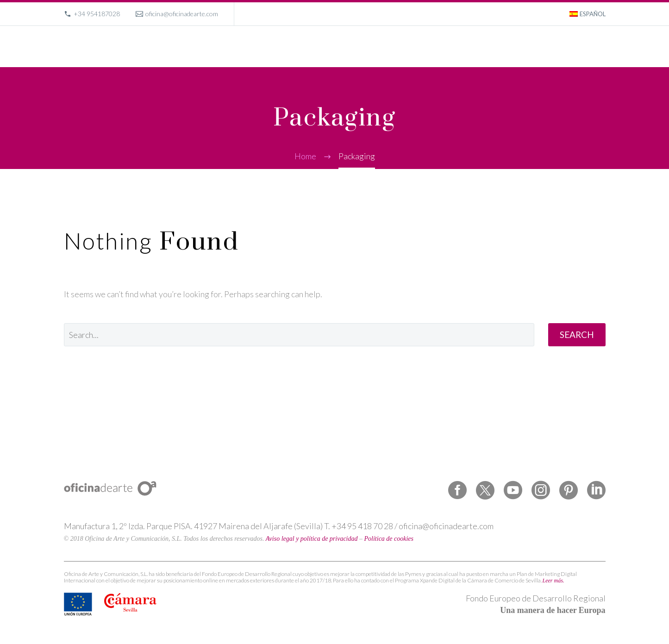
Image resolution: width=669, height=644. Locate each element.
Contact (575, 46)
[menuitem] (588, 14)
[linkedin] (596, 490)
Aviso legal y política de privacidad (312, 539)
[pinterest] (569, 490)
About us (492, 46)
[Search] (604, 47)
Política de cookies (389, 539)
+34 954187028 (97, 14)
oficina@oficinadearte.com (182, 14)
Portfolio (451, 46)
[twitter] (485, 490)
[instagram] (541, 490)
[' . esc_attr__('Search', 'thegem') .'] (299, 335)
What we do (406, 46)
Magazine (534, 46)
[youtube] (513, 490)
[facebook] (457, 490)
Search (577, 335)
